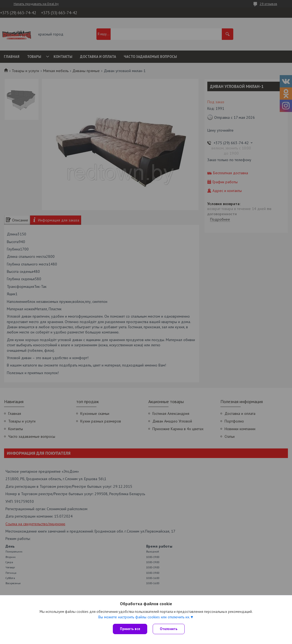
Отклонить (169, 629)
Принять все (130, 629)
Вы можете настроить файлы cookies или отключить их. (144, 617)
